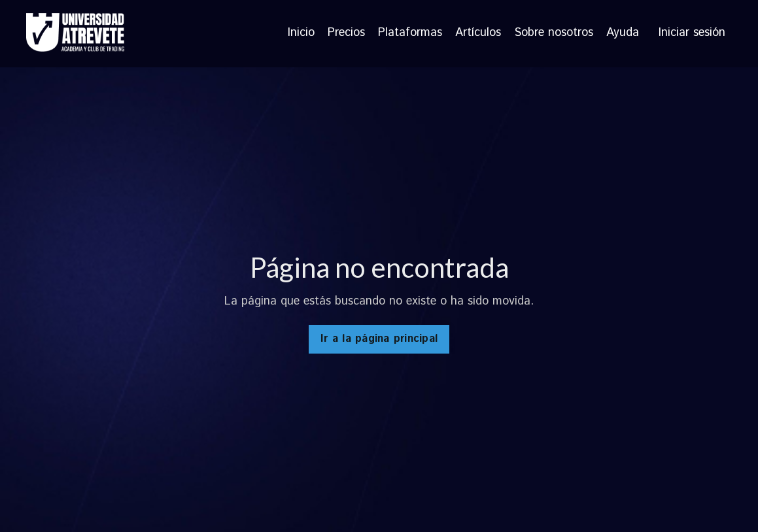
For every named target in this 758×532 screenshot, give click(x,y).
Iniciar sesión (692, 33)
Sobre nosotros (554, 33)
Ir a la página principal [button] (379, 339)
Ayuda (623, 33)
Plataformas (410, 33)
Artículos (478, 33)
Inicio (301, 33)
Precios (346, 33)
